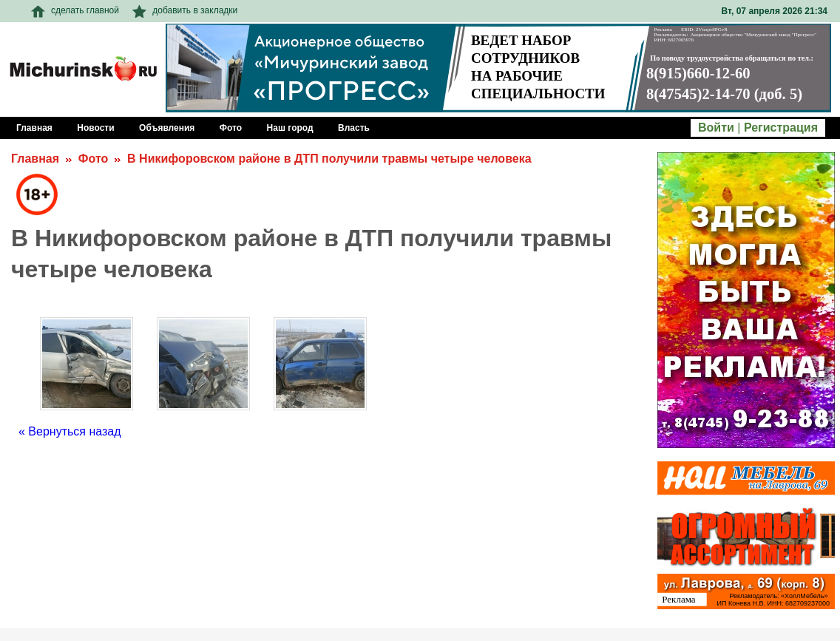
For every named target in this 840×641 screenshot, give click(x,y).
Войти (716, 128)
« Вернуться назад (70, 431)
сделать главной (75, 10)
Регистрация (781, 128)
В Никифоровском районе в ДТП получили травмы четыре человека (329, 159)
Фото (93, 159)
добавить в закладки (185, 10)
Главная (35, 159)
